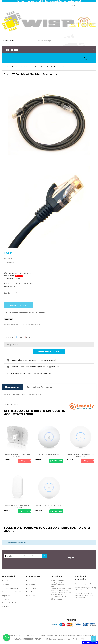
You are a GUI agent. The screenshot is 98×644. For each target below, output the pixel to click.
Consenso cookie (90, 642)
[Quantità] (17, 293)
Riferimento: (9, 273)
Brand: (6, 286)
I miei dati (30, 592)
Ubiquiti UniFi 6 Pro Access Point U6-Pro (49, 506)
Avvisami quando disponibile (49, 352)
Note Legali (6, 607)
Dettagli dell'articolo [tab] (39, 387)
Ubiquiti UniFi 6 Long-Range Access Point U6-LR (81, 456)
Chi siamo (6, 585)
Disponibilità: (9, 276)
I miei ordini (31, 585)
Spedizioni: (8, 283)
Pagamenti (6, 596)
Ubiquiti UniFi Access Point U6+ (49, 454)
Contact (5, 581)
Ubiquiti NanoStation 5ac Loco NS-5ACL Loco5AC (17, 506)
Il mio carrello (31, 581)
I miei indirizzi (31, 588)
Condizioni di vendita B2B (11, 592)
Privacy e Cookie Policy (11, 603)
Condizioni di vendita (10, 588)
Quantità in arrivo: (11, 279)
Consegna (6, 599)
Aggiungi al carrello (18, 305)
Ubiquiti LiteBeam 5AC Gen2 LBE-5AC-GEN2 (18, 456)
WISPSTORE (14, 286)
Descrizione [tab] (12, 387)
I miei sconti (31, 596)
